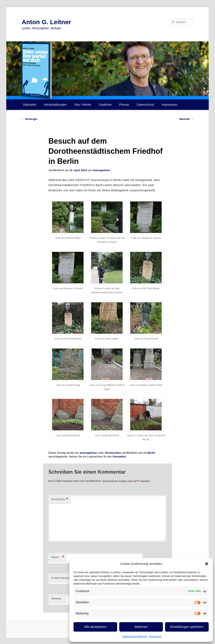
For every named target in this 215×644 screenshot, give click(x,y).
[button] (207, 564)
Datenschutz (145, 104)
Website (56, 599)
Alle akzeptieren (95, 627)
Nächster (186, 119)
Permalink (119, 457)
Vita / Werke (83, 104)
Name (58, 557)
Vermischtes (113, 453)
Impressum (155, 636)
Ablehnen (141, 627)
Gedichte (105, 104)
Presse (124, 104)
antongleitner (101, 170)
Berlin (151, 453)
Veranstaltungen (55, 104)
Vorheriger (29, 119)
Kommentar (60, 499)
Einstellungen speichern (187, 627)
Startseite (29, 104)
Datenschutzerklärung (135, 636)
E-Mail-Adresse (62, 578)
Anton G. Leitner (46, 22)
